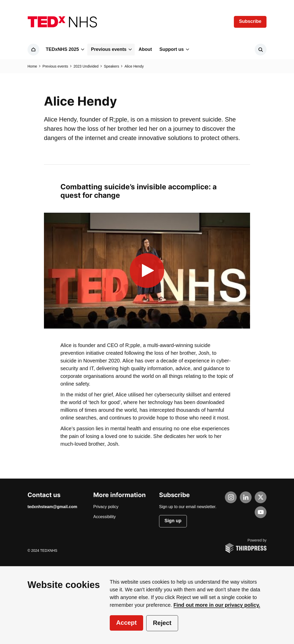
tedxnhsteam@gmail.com (52, 507)
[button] (65, 50)
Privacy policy (106, 507)
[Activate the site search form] (261, 50)
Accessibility (104, 517)
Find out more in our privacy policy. (217, 605)
